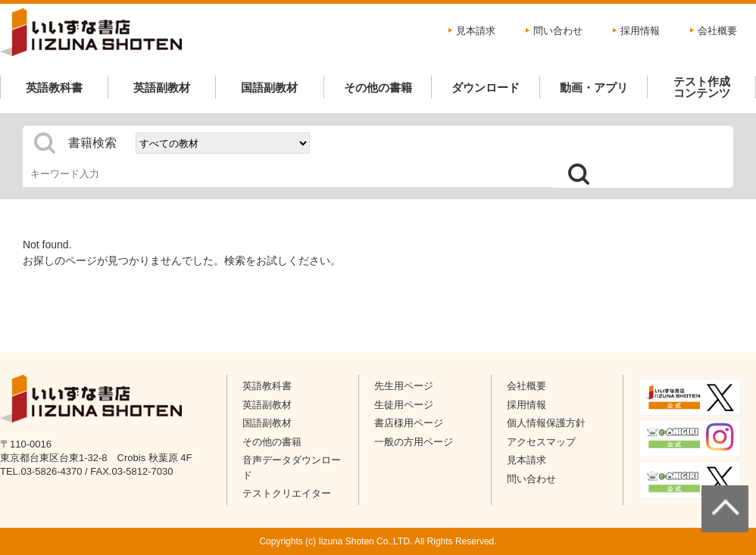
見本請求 (476, 31)
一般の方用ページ (414, 442)
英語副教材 (162, 87)
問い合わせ (558, 31)
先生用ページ (404, 386)
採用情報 (640, 31)
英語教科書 (54, 87)
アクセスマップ (541, 442)
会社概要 (717, 31)
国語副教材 (269, 87)
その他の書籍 (378, 87)
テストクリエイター (287, 493)
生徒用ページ (404, 405)
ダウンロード (486, 87)
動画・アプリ (594, 87)
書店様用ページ (409, 423)
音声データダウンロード (292, 468)
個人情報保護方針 (546, 423)
